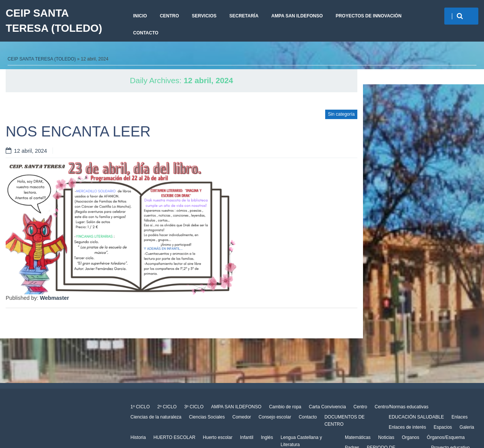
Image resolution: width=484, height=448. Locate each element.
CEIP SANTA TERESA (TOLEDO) (54, 21)
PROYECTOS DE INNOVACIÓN (369, 16)
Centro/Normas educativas (402, 407)
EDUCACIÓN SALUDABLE (416, 417)
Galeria (467, 427)
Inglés (267, 437)
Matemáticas (358, 437)
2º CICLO (167, 407)
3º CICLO (194, 407)
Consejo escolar (275, 417)
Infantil (247, 437)
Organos (411, 437)
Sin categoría (341, 114)
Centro (170, 16)
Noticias (386, 437)
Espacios (443, 427)
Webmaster (54, 298)
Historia (138, 437)
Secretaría (244, 16)
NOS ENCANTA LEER (78, 131)
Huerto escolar (218, 437)
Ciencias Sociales (207, 417)
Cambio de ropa (285, 407)
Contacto (146, 33)
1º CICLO (140, 407)
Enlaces (460, 417)
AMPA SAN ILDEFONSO (297, 16)
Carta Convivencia (327, 407)
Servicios (204, 16)
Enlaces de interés (407, 427)
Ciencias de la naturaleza (156, 417)
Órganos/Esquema (446, 437)
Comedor (241, 417)
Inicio (140, 16)
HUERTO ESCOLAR (175, 437)
